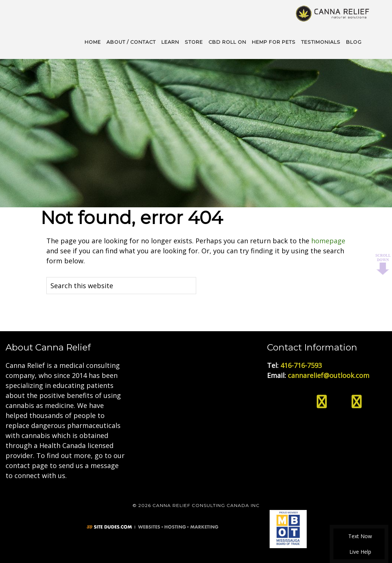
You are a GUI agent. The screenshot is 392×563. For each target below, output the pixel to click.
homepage (328, 241)
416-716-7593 (301, 365)
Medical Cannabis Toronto (333, 13)
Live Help (359, 552)
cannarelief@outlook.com (329, 375)
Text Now (359, 536)
